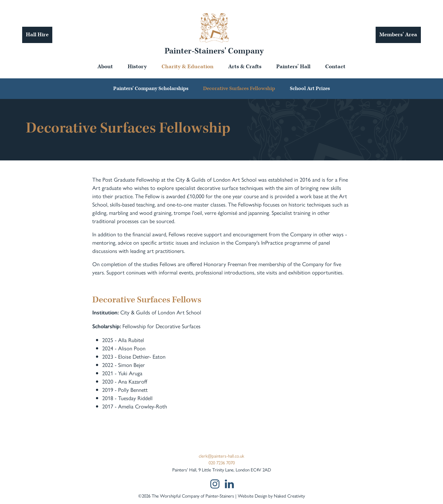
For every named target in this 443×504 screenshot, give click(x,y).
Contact (335, 67)
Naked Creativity (289, 496)
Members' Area (398, 35)
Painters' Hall (293, 67)
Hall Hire (37, 35)
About (105, 67)
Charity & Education (188, 67)
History (137, 67)
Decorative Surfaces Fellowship (239, 89)
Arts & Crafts (245, 67)
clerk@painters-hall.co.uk (221, 456)
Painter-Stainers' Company (214, 51)
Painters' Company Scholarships (151, 89)
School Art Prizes (310, 89)
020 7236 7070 (222, 462)
